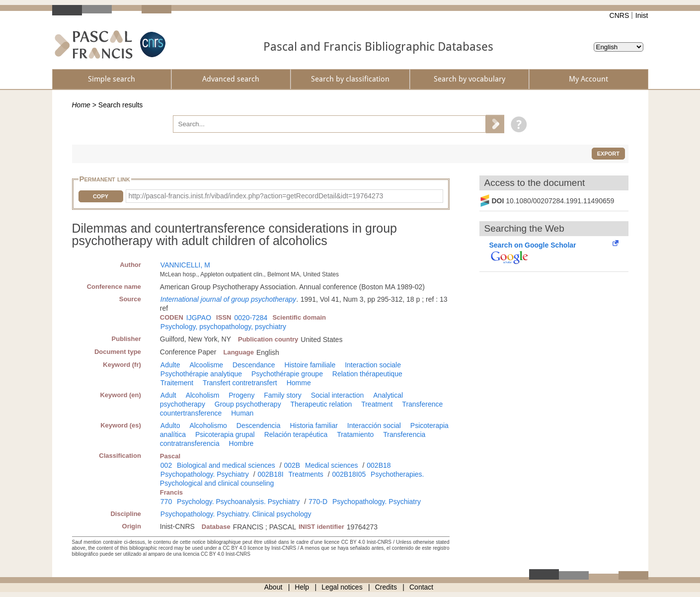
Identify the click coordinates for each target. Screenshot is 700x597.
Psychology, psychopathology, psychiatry (223, 327)
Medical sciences (332, 465)
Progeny (241, 395)
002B (292, 465)
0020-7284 (251, 318)
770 (166, 502)
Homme (299, 383)
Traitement (177, 383)
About (273, 587)
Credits (386, 587)
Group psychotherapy (248, 404)
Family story (282, 395)
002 (166, 465)
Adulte (170, 365)
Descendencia (259, 426)
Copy (101, 196)
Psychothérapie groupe (287, 374)
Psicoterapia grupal (225, 434)
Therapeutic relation (321, 404)
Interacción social (374, 426)
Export (608, 154)
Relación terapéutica (296, 434)
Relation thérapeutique (367, 374)
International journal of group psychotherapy (228, 299)
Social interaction (338, 395)
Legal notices (342, 587)
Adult (168, 395)
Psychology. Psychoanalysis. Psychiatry (238, 502)
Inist (642, 15)
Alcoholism (203, 395)
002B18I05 (349, 474)
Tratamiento (355, 434)
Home (81, 105)
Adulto (170, 426)
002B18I (270, 474)
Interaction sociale (373, 365)
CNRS (620, 15)
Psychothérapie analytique (201, 374)
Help (302, 587)
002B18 (379, 465)
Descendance (254, 365)
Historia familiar (313, 426)
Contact (421, 587)
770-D (318, 502)
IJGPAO (199, 318)
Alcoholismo (208, 426)
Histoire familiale (310, 365)
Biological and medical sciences (226, 465)
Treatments (306, 474)
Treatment (377, 404)
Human (242, 413)
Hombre (241, 443)
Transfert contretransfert (240, 383)
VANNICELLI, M (185, 265)
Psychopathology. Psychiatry (205, 474)
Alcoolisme (206, 365)
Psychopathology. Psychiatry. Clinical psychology (236, 514)
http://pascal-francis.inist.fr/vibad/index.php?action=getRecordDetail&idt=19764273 (256, 196)
